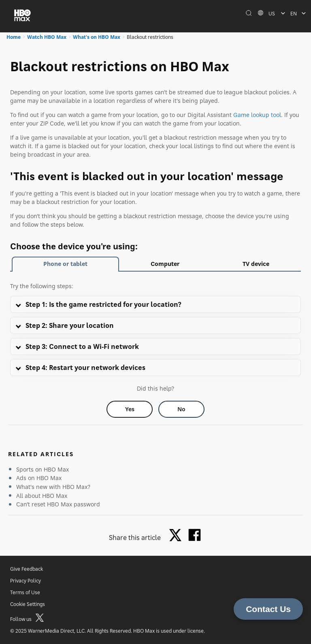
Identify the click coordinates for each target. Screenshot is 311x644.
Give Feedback (27, 569)
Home (14, 37)
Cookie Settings (28, 604)
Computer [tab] (165, 264)
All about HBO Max (42, 496)
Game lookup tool (257, 115)
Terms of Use (25, 592)
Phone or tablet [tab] (65, 264)
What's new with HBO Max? (53, 487)
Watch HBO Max (47, 37)
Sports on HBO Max (43, 469)
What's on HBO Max (97, 37)
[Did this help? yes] (130, 409)
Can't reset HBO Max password (58, 504)
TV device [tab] (256, 264)
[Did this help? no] (181, 409)
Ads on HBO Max (39, 478)
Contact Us (268, 609)
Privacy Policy (26, 581)
